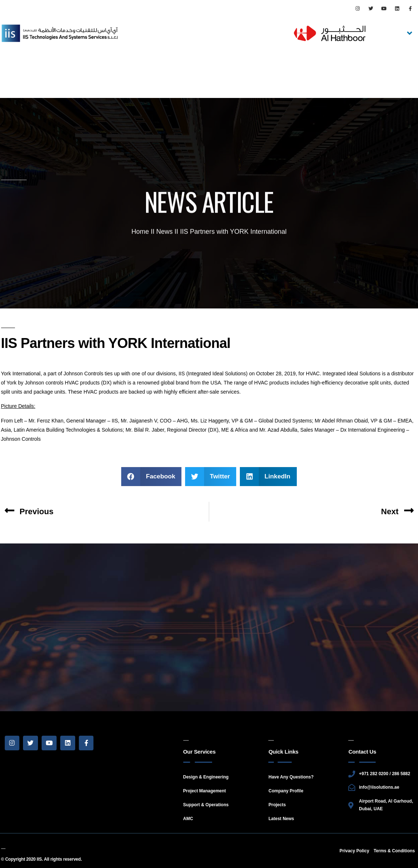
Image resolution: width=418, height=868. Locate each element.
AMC (188, 819)
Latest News (281, 819)
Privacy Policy (354, 851)
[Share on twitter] (211, 477)
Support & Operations (206, 805)
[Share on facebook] (151, 477)
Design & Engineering (206, 777)
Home (140, 233)
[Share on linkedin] (268, 477)
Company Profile (286, 791)
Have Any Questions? (291, 777)
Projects (277, 805)
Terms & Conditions (394, 851)
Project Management (205, 791)
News (164, 233)
